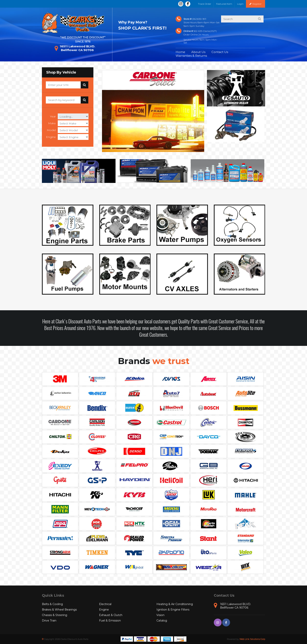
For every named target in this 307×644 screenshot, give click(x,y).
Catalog (162, 621)
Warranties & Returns (191, 56)
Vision (160, 615)
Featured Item (224, 4)
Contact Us (220, 52)
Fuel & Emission (110, 621)
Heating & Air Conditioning (175, 604)
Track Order (205, 4)
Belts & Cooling (52, 604)
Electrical (105, 604)
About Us (198, 52)
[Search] (63, 85)
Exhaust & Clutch (111, 615)
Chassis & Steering (55, 615)
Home (180, 52)
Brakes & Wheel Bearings (59, 610)
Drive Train (49, 621)
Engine (51, 137)
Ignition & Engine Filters (173, 610)
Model (51, 130)
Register (256, 4)
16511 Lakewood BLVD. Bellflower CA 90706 (75, 48)
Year (53, 116)
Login (240, 4)
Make (52, 123)
